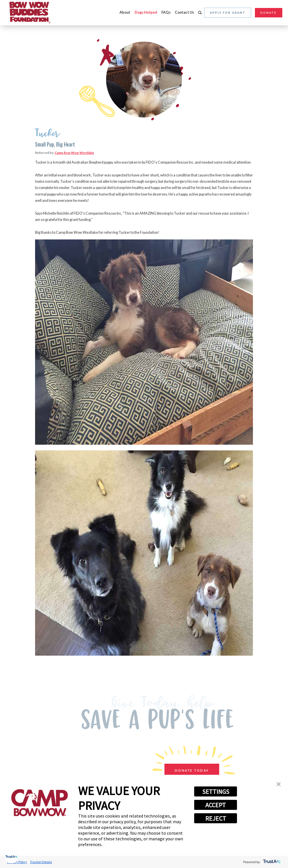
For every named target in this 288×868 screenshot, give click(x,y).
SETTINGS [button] (216, 792)
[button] (279, 785)
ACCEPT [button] (216, 805)
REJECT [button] (216, 818)
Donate (268, 13)
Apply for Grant (228, 13)
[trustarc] (271, 862)
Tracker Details (41, 862)
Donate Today (190, 770)
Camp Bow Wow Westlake (74, 153)
